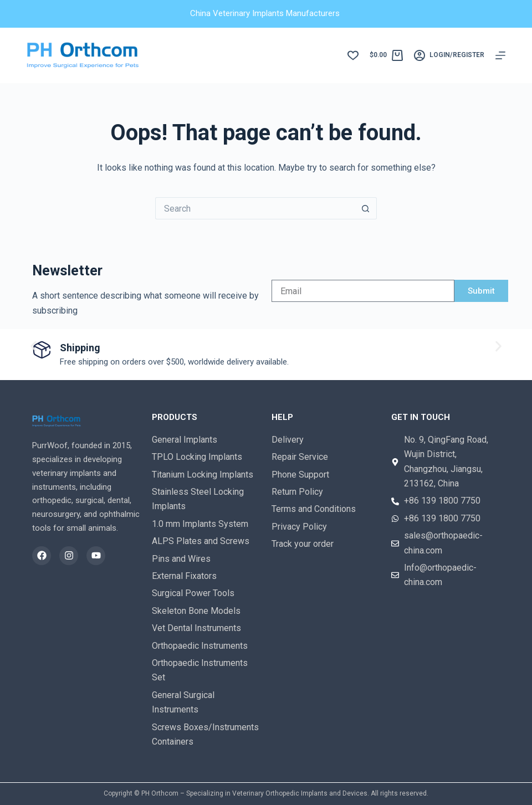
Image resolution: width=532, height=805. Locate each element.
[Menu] (500, 55)
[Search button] (366, 208)
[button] (34, 347)
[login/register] (449, 55)
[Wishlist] (353, 55)
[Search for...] (255, 208)
